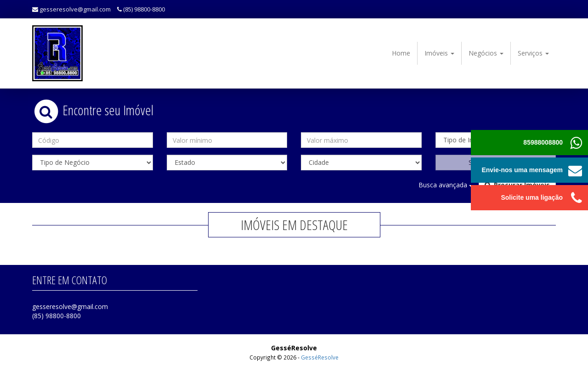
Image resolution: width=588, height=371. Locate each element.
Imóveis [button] (439, 53)
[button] (575, 170)
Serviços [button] (533, 53)
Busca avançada (446, 185)
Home (401, 53)
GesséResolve (320, 357)
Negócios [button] (486, 53)
